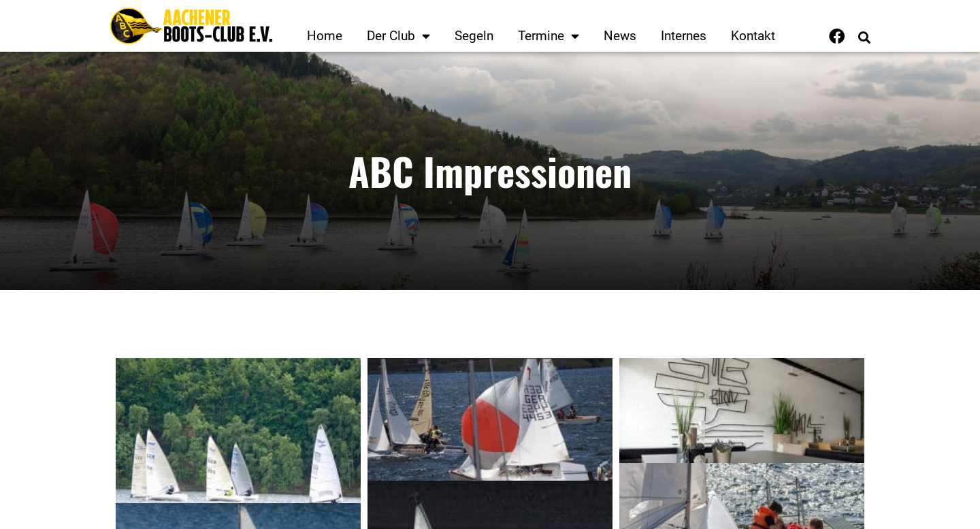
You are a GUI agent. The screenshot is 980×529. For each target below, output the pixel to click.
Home (325, 36)
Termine (549, 36)
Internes (684, 36)
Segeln (474, 36)
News (620, 36)
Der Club (398, 36)
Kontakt (753, 36)
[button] (864, 38)
